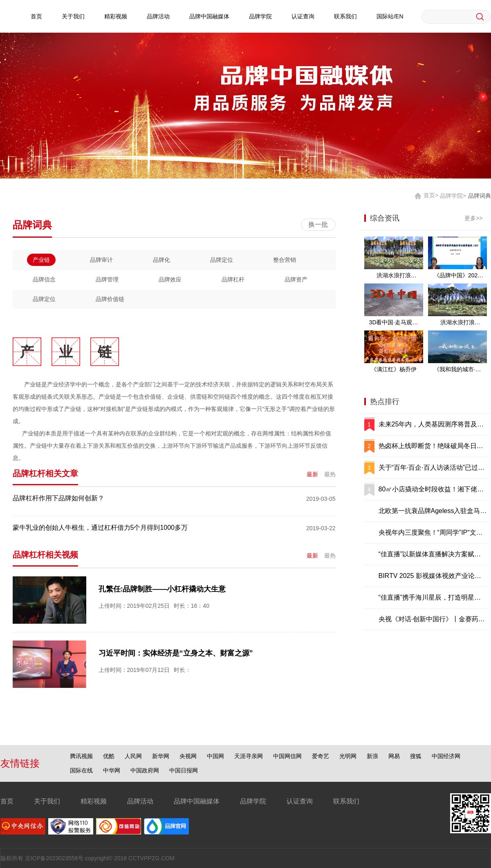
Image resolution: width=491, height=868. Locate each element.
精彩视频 (116, 16)
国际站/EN (390, 16)
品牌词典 (480, 195)
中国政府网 (145, 770)
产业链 (41, 260)
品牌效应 (170, 279)
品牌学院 (260, 16)
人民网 (133, 756)
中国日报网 (184, 770)
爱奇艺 (321, 756)
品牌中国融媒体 (209, 16)
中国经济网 (446, 756)
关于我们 (73, 16)
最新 (312, 474)
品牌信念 (44, 279)
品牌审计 (101, 260)
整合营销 (285, 260)
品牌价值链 (110, 299)
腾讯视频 (81, 756)
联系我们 (345, 16)
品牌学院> (453, 195)
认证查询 (303, 16)
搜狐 (416, 756)
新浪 (372, 756)
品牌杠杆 (233, 279)
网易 (394, 756)
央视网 (188, 756)
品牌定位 (222, 260)
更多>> (473, 218)
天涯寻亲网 (249, 756)
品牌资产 (296, 279)
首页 (36, 16)
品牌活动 (158, 16)
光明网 (348, 756)
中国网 (215, 756)
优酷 (109, 756)
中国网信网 (287, 756)
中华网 (112, 770)
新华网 (161, 756)
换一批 (318, 224)
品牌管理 (107, 279)
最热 (330, 474)
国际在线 (81, 770)
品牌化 (161, 260)
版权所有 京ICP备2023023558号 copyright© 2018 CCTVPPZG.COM (87, 858)
